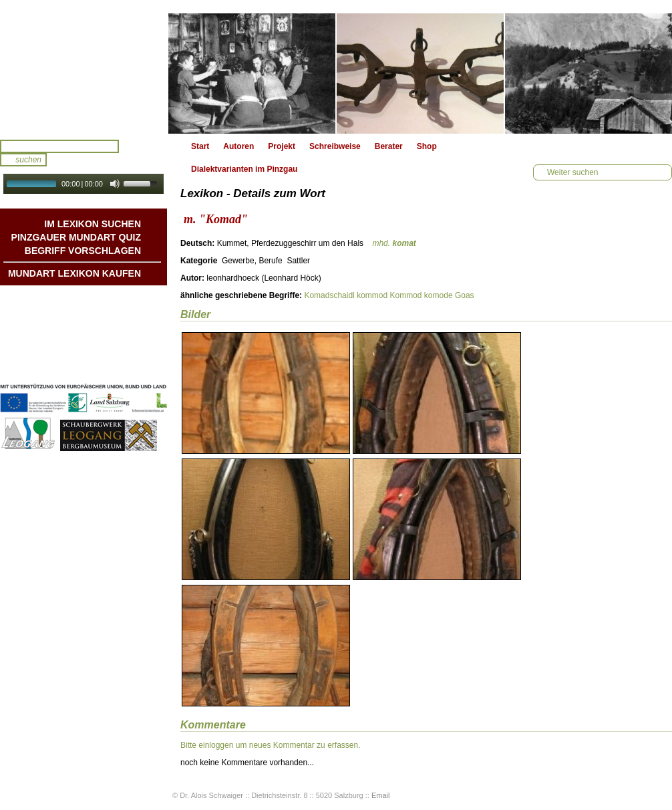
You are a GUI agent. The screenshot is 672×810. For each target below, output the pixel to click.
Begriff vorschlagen (83, 251)
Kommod (405, 295)
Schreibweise (335, 146)
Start (200, 146)
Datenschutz (117, 366)
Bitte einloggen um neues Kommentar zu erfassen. (270, 745)
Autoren (238, 146)
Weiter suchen (572, 172)
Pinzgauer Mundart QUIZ (76, 237)
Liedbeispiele (116, 325)
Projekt (282, 146)
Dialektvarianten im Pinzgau (244, 169)
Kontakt (126, 339)
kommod (372, 295)
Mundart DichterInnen (100, 299)
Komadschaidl (329, 295)
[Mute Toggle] (115, 184)
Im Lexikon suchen (93, 224)
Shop (427, 146)
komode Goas (449, 295)
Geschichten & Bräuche (96, 312)
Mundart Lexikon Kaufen (74, 273)
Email (381, 795)
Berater (389, 146)
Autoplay (93, 198)
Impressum (120, 352)
